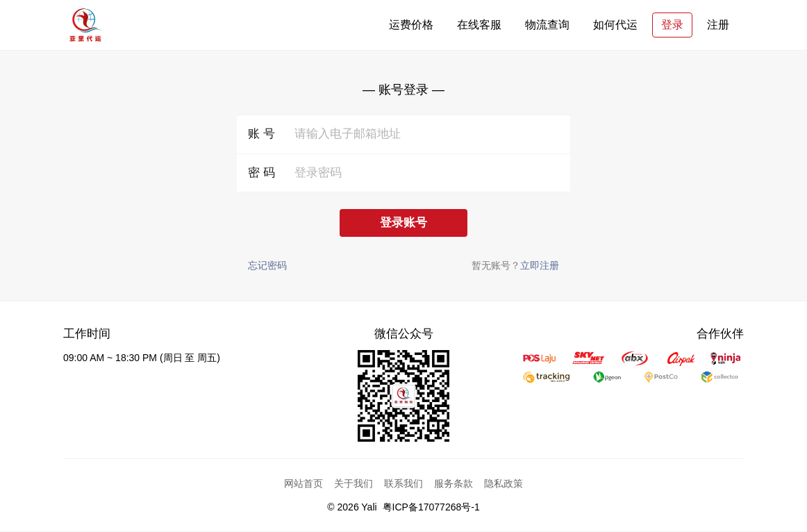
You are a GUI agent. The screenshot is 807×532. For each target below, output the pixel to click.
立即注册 (540, 265)
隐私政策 (504, 483)
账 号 (261, 134)
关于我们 (353, 483)
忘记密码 (267, 265)
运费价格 (411, 25)
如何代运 (615, 25)
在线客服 (479, 25)
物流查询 (547, 25)
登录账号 (403, 223)
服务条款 (454, 483)
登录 (672, 25)
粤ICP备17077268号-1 (431, 507)
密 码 (261, 173)
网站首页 (303, 483)
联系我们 (403, 483)
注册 (718, 25)
